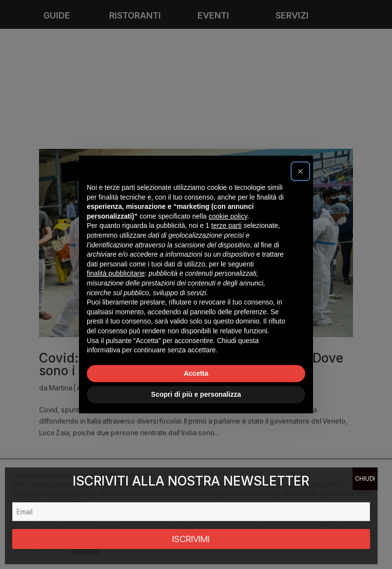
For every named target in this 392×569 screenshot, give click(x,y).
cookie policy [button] (228, 216)
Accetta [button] (196, 373)
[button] (300, 171)
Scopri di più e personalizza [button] (196, 394)
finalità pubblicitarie (116, 273)
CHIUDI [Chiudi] (365, 478)
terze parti (226, 225)
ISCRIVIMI (191, 539)
